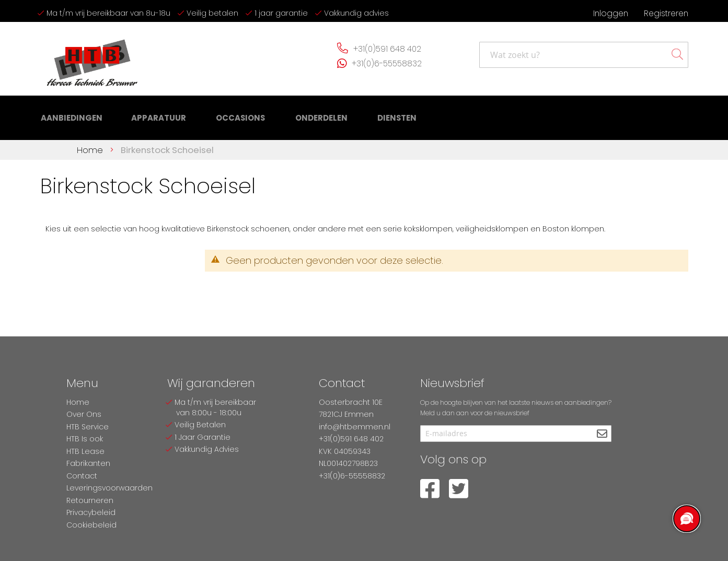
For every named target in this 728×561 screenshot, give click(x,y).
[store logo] (93, 59)
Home (91, 144)
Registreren (666, 13)
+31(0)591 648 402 (387, 49)
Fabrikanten (88, 463)
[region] (686, 519)
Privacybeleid (91, 512)
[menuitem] (70, 115)
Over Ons (84, 414)
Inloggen (611, 13)
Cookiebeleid (91, 525)
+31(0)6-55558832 (387, 63)
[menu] (212, 115)
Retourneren (90, 500)
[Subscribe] (602, 434)
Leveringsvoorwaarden (109, 488)
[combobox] (584, 55)
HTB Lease (85, 451)
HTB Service (88, 427)
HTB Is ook (85, 439)
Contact (82, 476)
